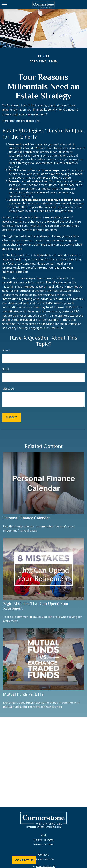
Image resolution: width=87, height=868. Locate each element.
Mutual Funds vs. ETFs (23, 694)
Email (6, 369)
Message (8, 388)
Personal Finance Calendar (27, 518)
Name (6, 350)
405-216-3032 (47, 859)
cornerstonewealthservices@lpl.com (43, 827)
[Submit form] (12, 417)
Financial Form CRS (46, 866)
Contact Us (24, 860)
